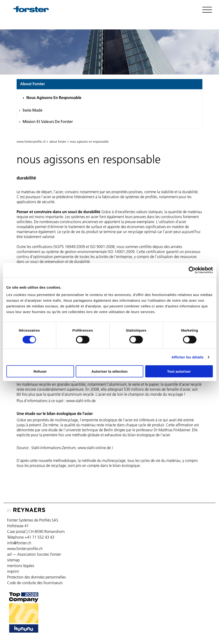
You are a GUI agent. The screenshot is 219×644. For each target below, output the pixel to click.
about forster (33, 84)
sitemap (13, 560)
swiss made (33, 110)
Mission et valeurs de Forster (48, 122)
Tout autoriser (179, 371)
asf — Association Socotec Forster (34, 554)
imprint (13, 571)
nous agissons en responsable (54, 98)
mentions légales (21, 566)
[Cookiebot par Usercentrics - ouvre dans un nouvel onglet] (192, 270)
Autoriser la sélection (109, 371)
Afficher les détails (188, 357)
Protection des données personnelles (36, 577)
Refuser (40, 371)
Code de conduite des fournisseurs (35, 583)
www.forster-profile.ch (31, 141)
